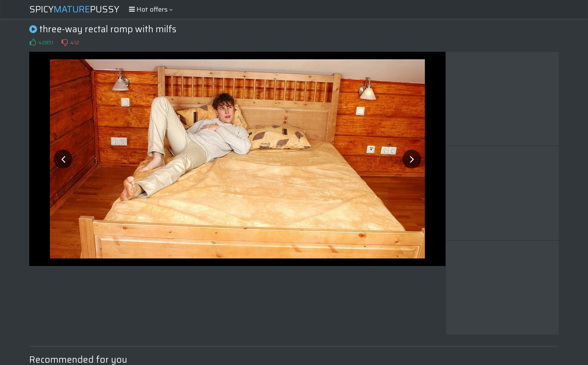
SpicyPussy (74, 9)
